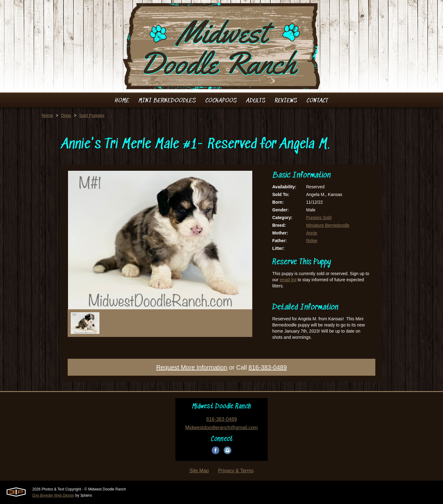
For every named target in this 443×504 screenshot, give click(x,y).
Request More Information (192, 367)
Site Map (199, 471)
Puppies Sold (319, 218)
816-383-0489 (268, 367)
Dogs (66, 115)
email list (288, 280)
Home (47, 115)
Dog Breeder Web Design (53, 495)
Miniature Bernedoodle (328, 225)
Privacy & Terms (236, 471)
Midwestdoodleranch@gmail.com (221, 428)
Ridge (312, 241)
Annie (312, 233)
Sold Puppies (92, 115)
